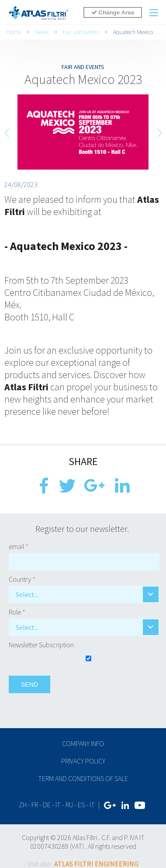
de (47, 805)
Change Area (113, 12)
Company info (83, 743)
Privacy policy (83, 761)
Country (22, 579)
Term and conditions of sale (83, 778)
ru (69, 805)
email (19, 546)
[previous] (7, 133)
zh (23, 805)
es (81, 805)
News (42, 32)
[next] (159, 133)
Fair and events (81, 32)
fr (35, 805)
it (58, 805)
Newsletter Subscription (41, 645)
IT (92, 805)
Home (14, 32)
